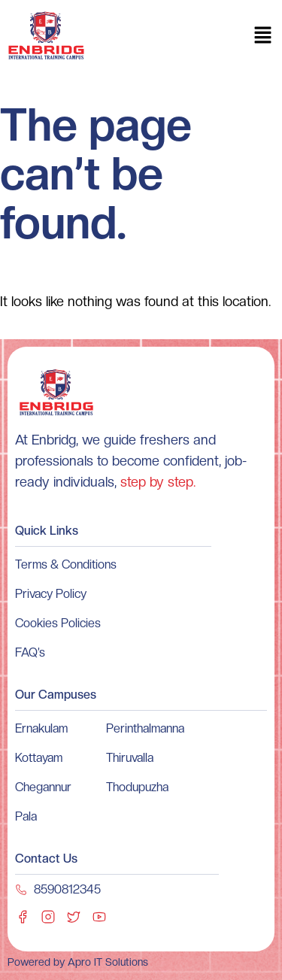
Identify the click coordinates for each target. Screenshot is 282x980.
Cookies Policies (58, 623)
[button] (263, 36)
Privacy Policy (51, 594)
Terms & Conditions (66, 564)
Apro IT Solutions (106, 962)
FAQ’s (30, 652)
